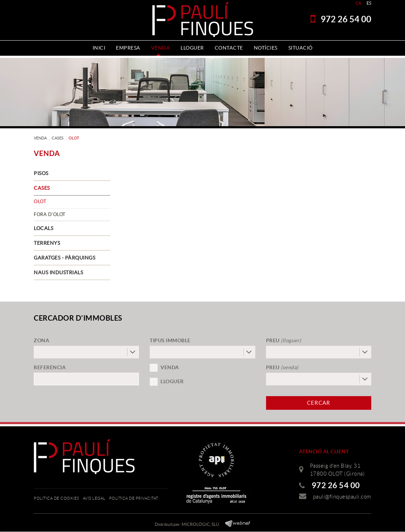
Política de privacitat (134, 498)
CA (359, 3)
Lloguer (172, 381)
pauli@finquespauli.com (342, 497)
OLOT (40, 201)
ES (369, 3)
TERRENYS (47, 243)
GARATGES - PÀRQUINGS (64, 258)
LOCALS (43, 228)
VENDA (40, 138)
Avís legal (94, 498)
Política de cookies (57, 498)
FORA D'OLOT (50, 214)
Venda (170, 367)
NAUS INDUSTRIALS (58, 272)
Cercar (319, 403)
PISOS (41, 173)
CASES (58, 138)
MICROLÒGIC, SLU (200, 524)
